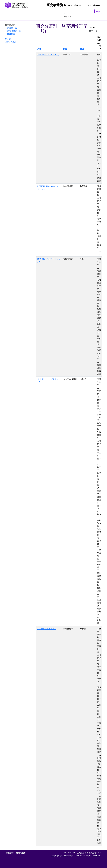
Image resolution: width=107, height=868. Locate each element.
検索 (98, 11)
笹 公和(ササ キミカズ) (47, 628)
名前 (39, 49)
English (67, 16)
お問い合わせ (11, 42)
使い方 (8, 39)
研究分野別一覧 (14, 31)
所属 (65, 49)
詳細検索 (11, 34)
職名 (82, 49)
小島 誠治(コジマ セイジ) (48, 54)
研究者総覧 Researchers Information (73, 5)
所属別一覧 (12, 28)
